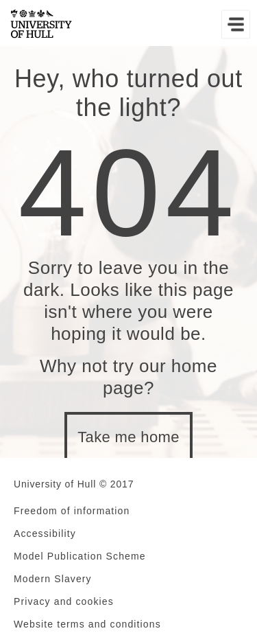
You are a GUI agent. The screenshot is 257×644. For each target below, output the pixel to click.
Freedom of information (72, 511)
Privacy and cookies (64, 601)
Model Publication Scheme (80, 556)
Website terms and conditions (87, 624)
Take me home (128, 437)
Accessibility (45, 533)
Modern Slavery (53, 579)
